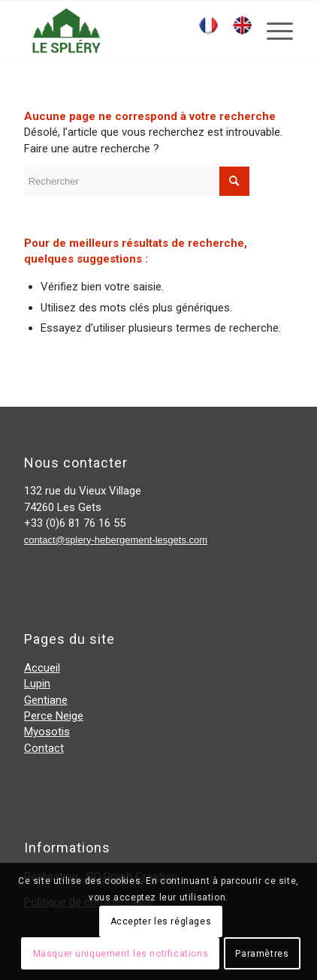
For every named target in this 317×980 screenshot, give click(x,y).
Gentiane (46, 700)
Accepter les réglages (161, 921)
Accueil (42, 668)
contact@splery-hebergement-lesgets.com (116, 540)
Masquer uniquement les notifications (121, 954)
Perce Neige (54, 716)
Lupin (37, 684)
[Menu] (272, 31)
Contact (44, 748)
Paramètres (262, 954)
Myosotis (47, 732)
